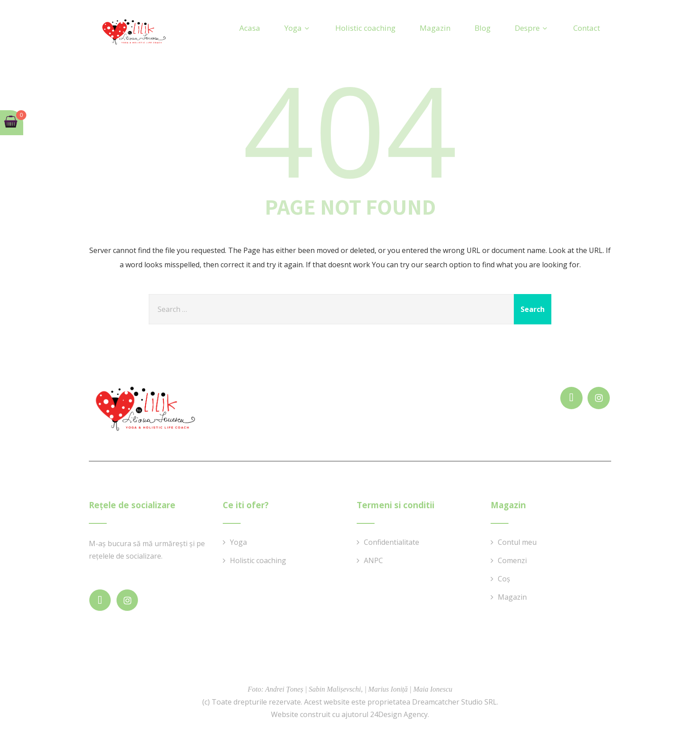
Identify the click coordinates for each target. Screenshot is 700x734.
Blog (483, 28)
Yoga (298, 28)
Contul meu (517, 542)
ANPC (373, 560)
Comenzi (512, 560)
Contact (587, 28)
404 (350, 129)
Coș (504, 579)
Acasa (250, 28)
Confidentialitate (392, 542)
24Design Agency (399, 714)
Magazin (435, 28)
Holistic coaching (365, 28)
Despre (532, 28)
